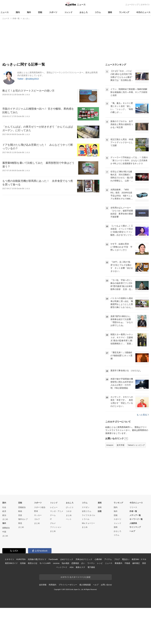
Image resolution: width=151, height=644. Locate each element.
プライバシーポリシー (68, 585)
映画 (20, 511)
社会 (4, 507)
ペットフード (62, 567)
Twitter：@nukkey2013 (28, 79)
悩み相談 (65, 563)
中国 (4, 532)
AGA (72, 567)
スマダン (86, 507)
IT (51, 519)
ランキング (124, 12)
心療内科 (98, 559)
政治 (4, 515)
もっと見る (143, 415)
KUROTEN (21, 559)
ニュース (5, 12)
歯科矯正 (136, 563)
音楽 (20, 515)
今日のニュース (143, 12)
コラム (98, 12)
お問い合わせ (106, 585)
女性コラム (87, 511)
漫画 (110, 12)
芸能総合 (22, 507)
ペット (69, 519)
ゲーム (53, 515)
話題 (100, 511)
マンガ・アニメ (57, 511)
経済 (4, 511)
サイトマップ (135, 527)
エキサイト (145, 5)
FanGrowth (53, 559)
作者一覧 (133, 511)
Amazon (110, 445)
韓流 (20, 523)
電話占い (126, 559)
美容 (144, 563)
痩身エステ (80, 567)
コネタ (69, 511)
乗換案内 (118, 563)
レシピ (100, 563)
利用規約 (52, 585)
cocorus (56, 563)
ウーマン (91, 563)
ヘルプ (132, 531)
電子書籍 (91, 567)
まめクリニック (67, 559)
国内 (18, 12)
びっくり (70, 507)
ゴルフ (37, 519)
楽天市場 (120, 445)
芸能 (40, 12)
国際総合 (6, 528)
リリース (133, 507)
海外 (29, 12)
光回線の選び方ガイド (37, 559)
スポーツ (53, 12)
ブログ (117, 559)
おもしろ (84, 12)
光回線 (23, 563)
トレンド (68, 12)
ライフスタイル (88, 515)
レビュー (54, 507)
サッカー (38, 515)
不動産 (127, 563)
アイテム (108, 559)
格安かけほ (33, 563)
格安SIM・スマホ (139, 559)
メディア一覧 (135, 515)
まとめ (5, 519)
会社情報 (43, 585)
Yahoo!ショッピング (136, 445)
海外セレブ (23, 519)
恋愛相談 (75, 563)
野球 (36, 511)
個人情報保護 (85, 585)
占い (83, 563)
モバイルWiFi (45, 563)
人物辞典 (133, 523)
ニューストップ (132, 5)
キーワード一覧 (136, 519)
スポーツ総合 (40, 507)
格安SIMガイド (11, 563)
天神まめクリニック (84, 559)
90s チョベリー (88, 523)
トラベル (86, 519)
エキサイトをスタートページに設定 (75, 577)
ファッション (56, 527)
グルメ (53, 523)
